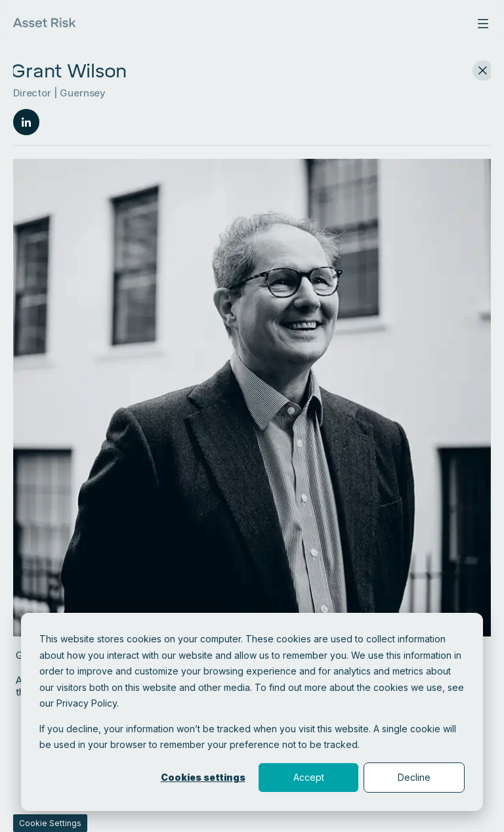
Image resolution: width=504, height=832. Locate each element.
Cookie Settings (50, 823)
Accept (309, 777)
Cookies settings (203, 777)
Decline (414, 777)
